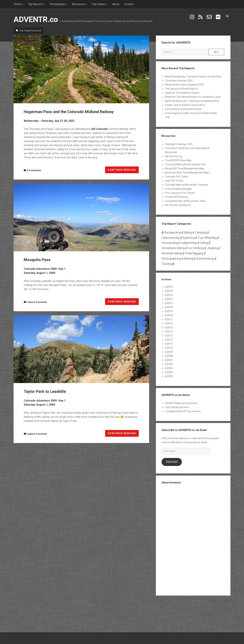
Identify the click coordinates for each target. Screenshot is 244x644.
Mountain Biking (172, 253)
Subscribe (172, 462)
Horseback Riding (173, 248)
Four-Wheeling (207, 238)
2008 (170, 356)
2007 (170, 360)
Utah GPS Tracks (174, 181)
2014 (170, 332)
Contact (129, 4)
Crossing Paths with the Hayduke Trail (185, 164)
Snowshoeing (205, 258)
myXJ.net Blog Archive (177, 407)
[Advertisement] (193, 540)
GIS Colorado (100, 129)
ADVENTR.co (36, 19)
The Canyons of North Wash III (181, 89)
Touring (166, 264)
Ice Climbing (196, 248)
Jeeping (212, 248)
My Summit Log (173, 156)
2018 (170, 315)
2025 (170, 287)
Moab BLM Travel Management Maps (185, 168)
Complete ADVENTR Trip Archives (183, 411)
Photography (57, 4)
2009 (170, 352)
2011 (170, 344)
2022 (170, 299)
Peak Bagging (194, 253)
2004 (170, 372)
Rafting (189, 258)
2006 (170, 364)
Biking (188, 232)
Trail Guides (98, 4)
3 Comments (34, 170)
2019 (170, 311)
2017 (170, 319)
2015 (170, 328)
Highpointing (189, 243)
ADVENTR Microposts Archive (181, 403)
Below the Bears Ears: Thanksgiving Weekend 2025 (192, 101)
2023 (170, 295)
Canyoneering (170, 238)
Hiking (204, 243)
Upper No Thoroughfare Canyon (182, 93)
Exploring (189, 238)
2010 (170, 348)
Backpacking (173, 232)
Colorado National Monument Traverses (187, 185)
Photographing (171, 258)
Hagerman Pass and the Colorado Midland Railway (81, 69)
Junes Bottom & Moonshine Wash (183, 109)
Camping (201, 232)
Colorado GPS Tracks (177, 177)
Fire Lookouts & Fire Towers (180, 193)
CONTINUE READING (123, 171)
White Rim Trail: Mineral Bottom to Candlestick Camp (193, 97)
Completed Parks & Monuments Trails (185, 201)
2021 (170, 303)
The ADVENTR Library (177, 197)
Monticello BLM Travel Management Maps (187, 173)
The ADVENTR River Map (178, 160)
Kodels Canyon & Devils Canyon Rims (185, 105)
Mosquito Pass (81, 217)
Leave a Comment (37, 302)
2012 (170, 340)
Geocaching (169, 243)
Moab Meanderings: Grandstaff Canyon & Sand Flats (193, 77)
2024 (170, 291)
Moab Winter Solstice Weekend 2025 (184, 85)
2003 (170, 376)
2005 (170, 368)
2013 (170, 336)
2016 (170, 323)
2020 (170, 307)
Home (18, 4)
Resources (78, 4)
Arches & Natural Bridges (178, 189)
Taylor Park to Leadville (81, 349)
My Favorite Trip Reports (178, 205)
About (116, 4)
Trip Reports (35, 4)
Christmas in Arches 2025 (179, 81)
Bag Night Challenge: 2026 (179, 144)
